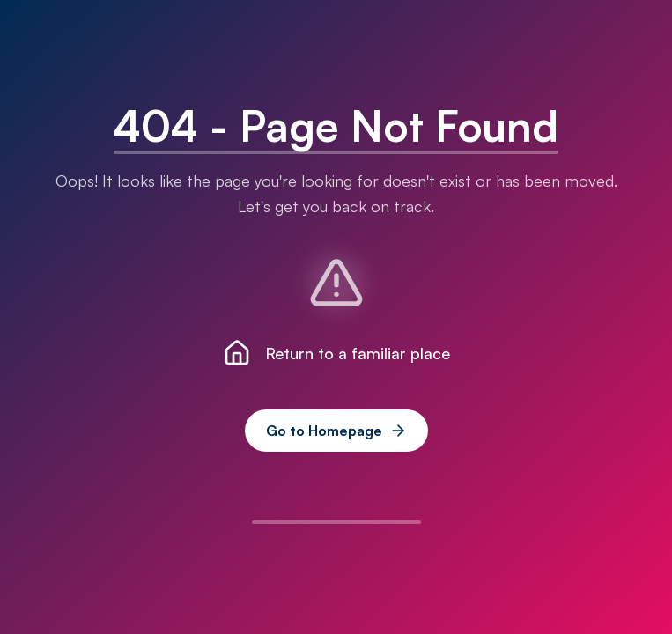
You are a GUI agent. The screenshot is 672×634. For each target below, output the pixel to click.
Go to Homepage (336, 431)
